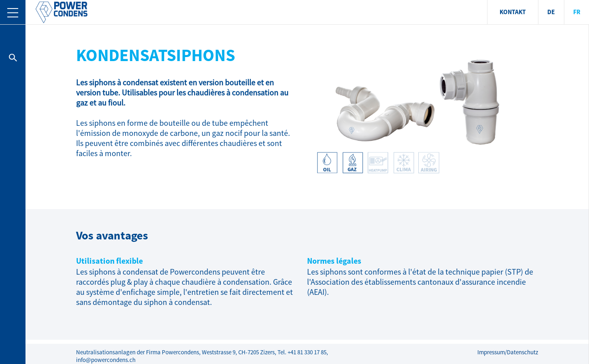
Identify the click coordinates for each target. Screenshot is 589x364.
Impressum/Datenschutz (508, 352)
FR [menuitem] (577, 12)
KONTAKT (513, 12)
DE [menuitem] (551, 12)
